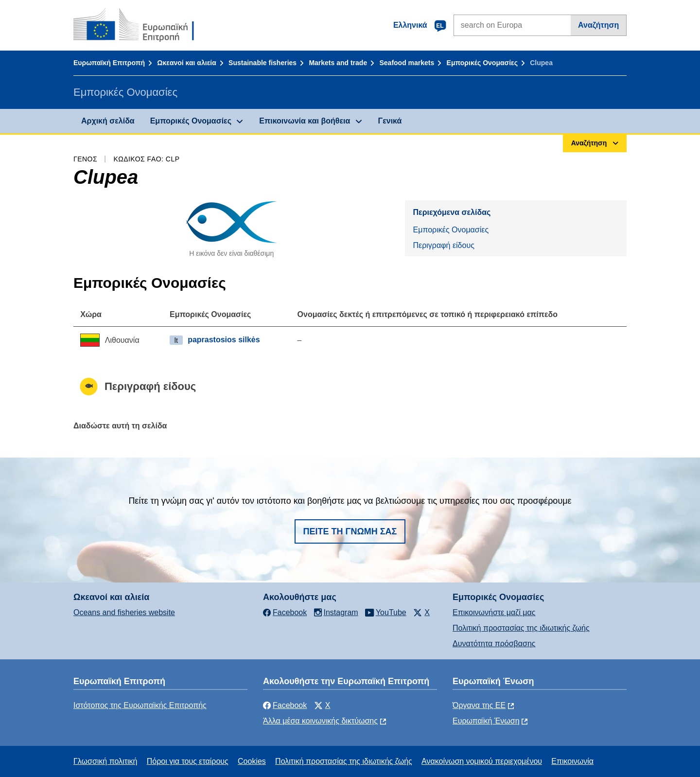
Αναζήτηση (598, 25)
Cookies (252, 761)
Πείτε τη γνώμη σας (350, 531)
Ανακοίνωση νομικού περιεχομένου (482, 761)
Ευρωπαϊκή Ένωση (486, 721)
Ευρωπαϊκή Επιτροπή (109, 63)
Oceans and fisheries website (124, 612)
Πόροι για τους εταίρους (188, 761)
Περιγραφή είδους (443, 245)
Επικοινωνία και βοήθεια (305, 121)
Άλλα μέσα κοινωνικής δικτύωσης (320, 721)
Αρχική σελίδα (108, 121)
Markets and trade (338, 63)
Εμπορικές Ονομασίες (482, 63)
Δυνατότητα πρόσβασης (494, 644)
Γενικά (390, 121)
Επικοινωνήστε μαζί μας (494, 612)
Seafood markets (407, 63)
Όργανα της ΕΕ (479, 705)
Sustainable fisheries (262, 63)
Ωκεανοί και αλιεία (187, 63)
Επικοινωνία (572, 761)
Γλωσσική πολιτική (105, 761)
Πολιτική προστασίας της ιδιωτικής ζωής (521, 628)
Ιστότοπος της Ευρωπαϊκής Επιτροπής (140, 705)
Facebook (285, 705)
